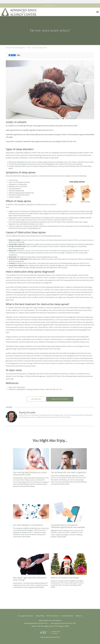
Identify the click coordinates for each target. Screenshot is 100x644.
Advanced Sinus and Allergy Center (15, 48)
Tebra (58, 637)
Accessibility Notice (67, 616)
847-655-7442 (36, 399)
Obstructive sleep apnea (16, 162)
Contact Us (79, 616)
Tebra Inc (31, 616)
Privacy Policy (40, 616)
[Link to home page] (18, 12)
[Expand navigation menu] (98, 12)
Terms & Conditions (52, 616)
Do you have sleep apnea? (40, 48)
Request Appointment (60, 399)
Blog (29, 48)
